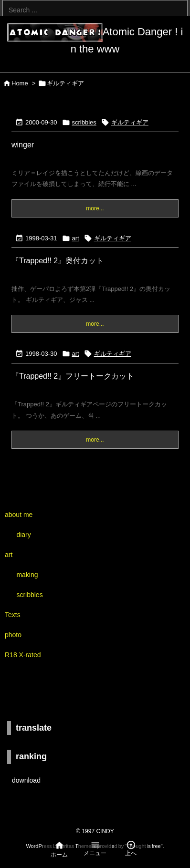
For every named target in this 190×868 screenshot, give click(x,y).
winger (23, 145)
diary (23, 535)
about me (19, 515)
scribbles (84, 122)
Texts (13, 615)
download (26, 780)
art (76, 238)
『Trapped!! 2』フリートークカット (73, 376)
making (27, 575)
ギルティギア (130, 122)
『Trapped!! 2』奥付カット (58, 261)
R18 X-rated (23, 655)
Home (20, 83)
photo (13, 635)
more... (95, 208)
